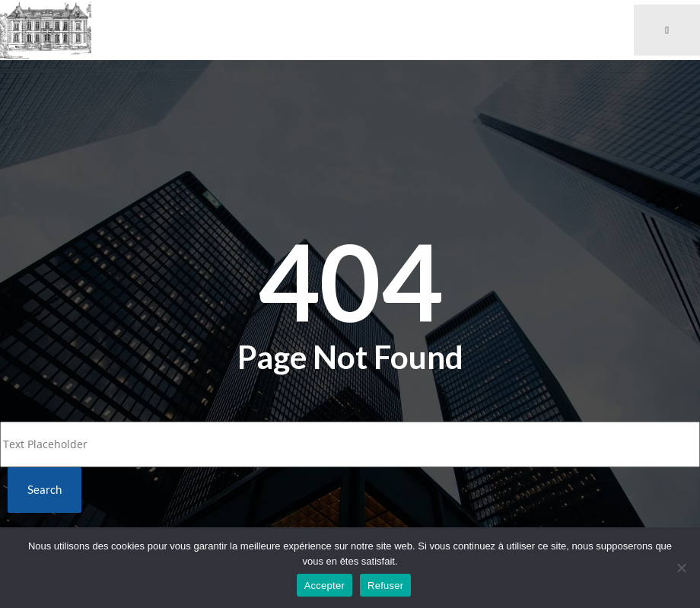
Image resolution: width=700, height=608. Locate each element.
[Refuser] (681, 568)
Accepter (325, 586)
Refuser (385, 586)
